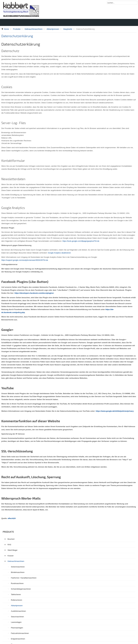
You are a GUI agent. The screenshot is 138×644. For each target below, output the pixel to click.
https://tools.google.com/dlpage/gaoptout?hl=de (81, 241)
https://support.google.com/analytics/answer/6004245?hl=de (25, 260)
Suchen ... (107, 1)
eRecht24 (12, 518)
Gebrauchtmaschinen (33, 29)
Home (6, 29)
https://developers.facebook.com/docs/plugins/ (34, 293)
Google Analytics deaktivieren (59, 253)
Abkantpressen (53, 29)
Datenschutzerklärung (17, 36)
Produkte (17, 29)
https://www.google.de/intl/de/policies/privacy (115, 411)
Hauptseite (68, 29)
